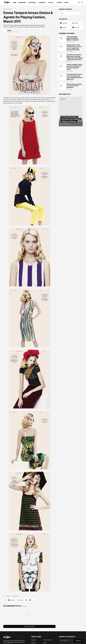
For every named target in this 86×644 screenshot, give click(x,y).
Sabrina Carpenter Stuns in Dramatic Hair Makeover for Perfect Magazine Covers (74, 67)
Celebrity (34, 640)
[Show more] (34, 600)
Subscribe (78, 641)
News (45, 643)
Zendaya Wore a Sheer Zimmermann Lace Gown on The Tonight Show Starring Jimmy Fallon (74, 47)
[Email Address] (66, 641)
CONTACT (60, 3)
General (33, 643)
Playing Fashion (15, 596)
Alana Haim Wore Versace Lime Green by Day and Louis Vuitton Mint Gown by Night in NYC (75, 77)
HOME (15, 3)
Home (5, 9)
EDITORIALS (32, 3)
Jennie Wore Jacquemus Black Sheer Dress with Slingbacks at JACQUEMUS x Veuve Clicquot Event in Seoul (75, 57)
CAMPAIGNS (22, 3)
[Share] (54, 31)
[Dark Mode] (78, 2)
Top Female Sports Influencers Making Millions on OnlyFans (73, 38)
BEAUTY (51, 3)
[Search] (81, 2)
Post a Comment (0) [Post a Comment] (29, 626)
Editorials (9, 9)
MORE (66, 3)
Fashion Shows (48, 640)
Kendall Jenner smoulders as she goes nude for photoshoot (74, 86)
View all (25, 606)
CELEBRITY (42, 3)
